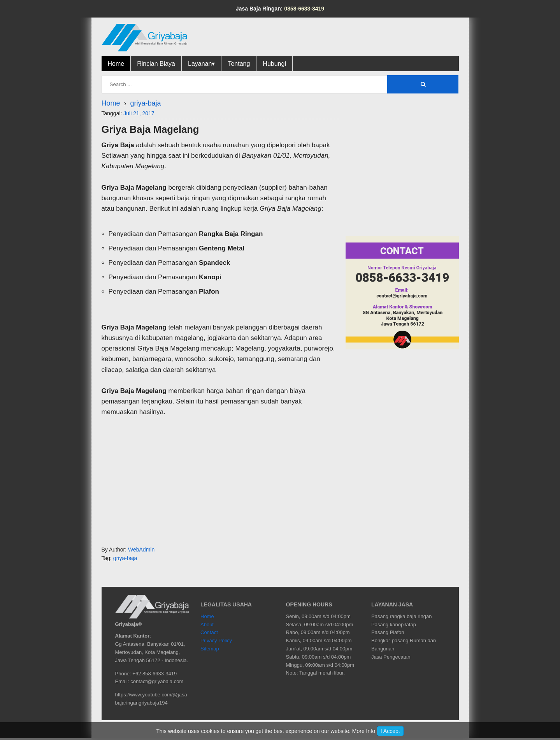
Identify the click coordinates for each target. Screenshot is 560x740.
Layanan (201, 64)
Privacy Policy (216, 640)
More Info (364, 731)
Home (116, 64)
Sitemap (210, 649)
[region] (221, 480)
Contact (209, 632)
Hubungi (274, 64)
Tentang (239, 64)
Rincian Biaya (156, 64)
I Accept (390, 731)
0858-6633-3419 (304, 9)
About (207, 625)
